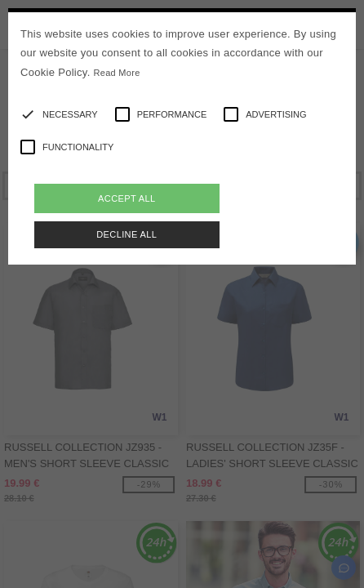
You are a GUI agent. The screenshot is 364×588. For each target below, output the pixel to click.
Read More (117, 73)
